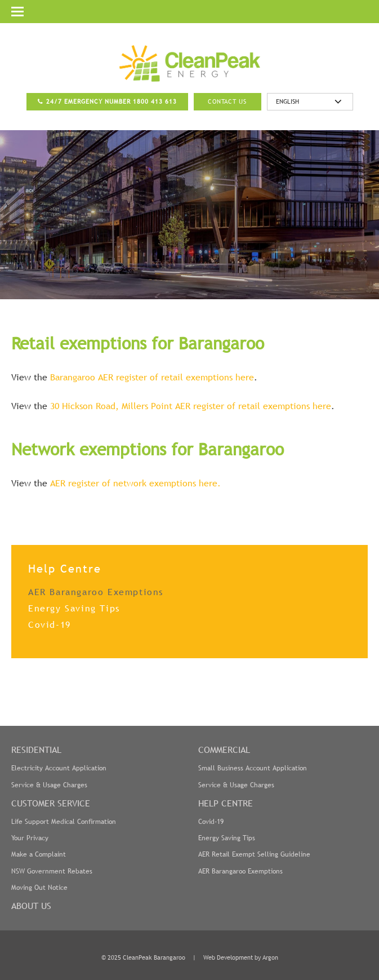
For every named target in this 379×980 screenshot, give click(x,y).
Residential (36, 750)
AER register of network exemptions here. (135, 483)
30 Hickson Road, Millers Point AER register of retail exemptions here (191, 406)
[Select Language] (310, 102)
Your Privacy (30, 838)
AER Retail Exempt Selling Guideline (254, 854)
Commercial (224, 750)
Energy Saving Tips (74, 608)
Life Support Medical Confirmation (64, 822)
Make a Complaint (39, 854)
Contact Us (227, 101)
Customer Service (51, 803)
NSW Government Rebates (52, 871)
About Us (31, 906)
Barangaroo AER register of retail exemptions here (152, 377)
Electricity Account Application (59, 768)
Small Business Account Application (253, 768)
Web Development (228, 957)
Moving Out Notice (39, 888)
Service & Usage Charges (49, 785)
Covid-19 (50, 624)
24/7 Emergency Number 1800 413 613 (112, 101)
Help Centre (226, 803)
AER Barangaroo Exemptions (96, 592)
